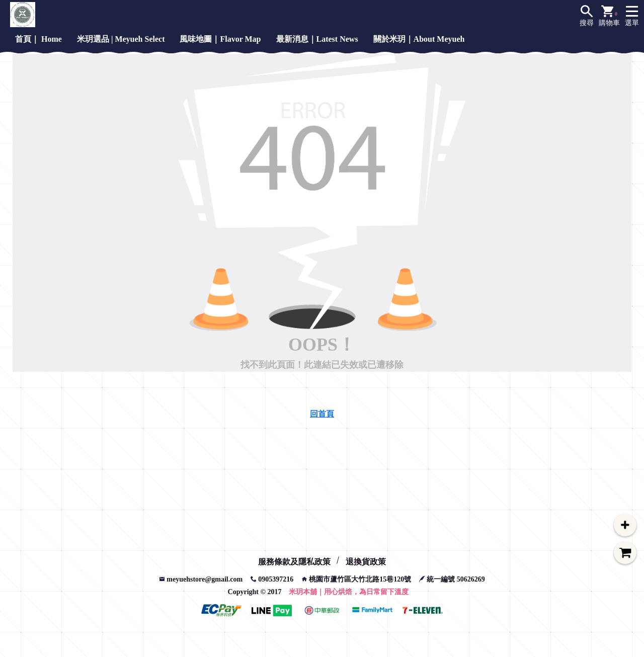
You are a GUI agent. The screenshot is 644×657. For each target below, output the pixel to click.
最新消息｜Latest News (317, 39)
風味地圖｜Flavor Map (220, 39)
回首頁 (322, 414)
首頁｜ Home (38, 39)
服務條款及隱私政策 (294, 562)
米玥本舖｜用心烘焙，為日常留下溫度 (349, 592)
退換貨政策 (366, 562)
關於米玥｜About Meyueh (419, 39)
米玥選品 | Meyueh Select (121, 39)
